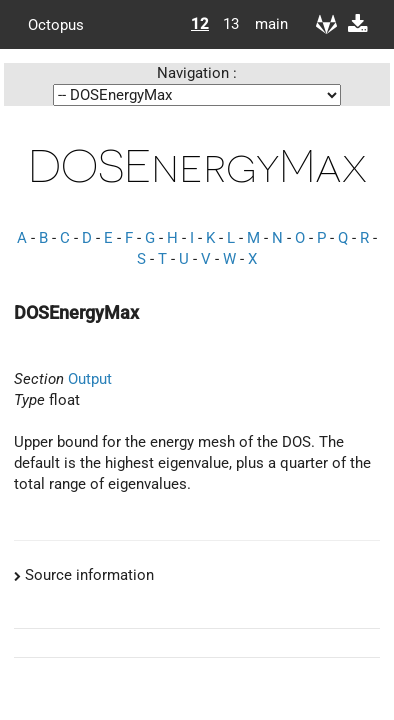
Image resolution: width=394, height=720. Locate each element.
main (264, 24)
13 (231, 24)
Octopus (56, 24)
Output (90, 379)
